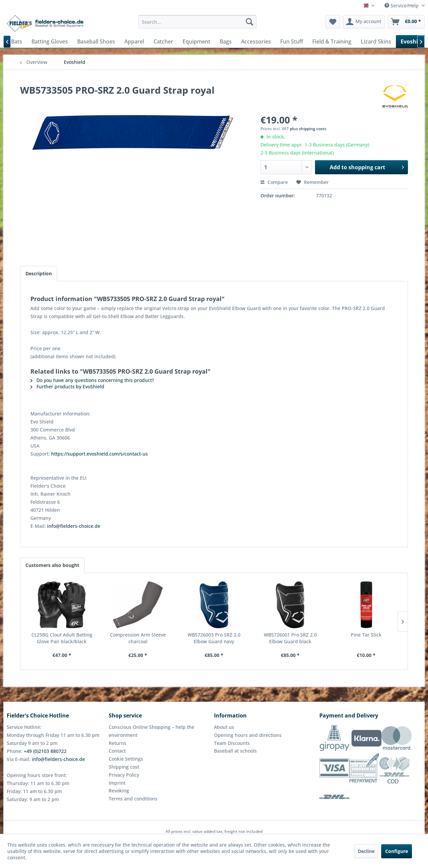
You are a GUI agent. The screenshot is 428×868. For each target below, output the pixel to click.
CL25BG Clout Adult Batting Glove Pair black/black (62, 638)
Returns (118, 743)
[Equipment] (196, 41)
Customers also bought (52, 565)
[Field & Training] (332, 41)
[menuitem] (197, 22)
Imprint (117, 783)
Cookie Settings (126, 759)
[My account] (364, 22)
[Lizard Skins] (376, 41)
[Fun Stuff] (292, 41)
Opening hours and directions (248, 735)
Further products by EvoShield (67, 387)
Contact (117, 751)
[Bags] (226, 41)
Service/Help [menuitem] (402, 6)
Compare (274, 182)
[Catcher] (163, 41)
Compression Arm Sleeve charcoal (138, 638)
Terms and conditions (133, 799)
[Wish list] (333, 22)
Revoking (119, 791)
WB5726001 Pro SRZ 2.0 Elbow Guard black (290, 638)
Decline (366, 851)
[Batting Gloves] (50, 41)
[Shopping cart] (406, 22)
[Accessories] (256, 41)
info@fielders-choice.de (74, 526)
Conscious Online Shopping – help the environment (151, 731)
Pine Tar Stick (366, 635)
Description (39, 273)
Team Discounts (232, 743)
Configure (397, 851)
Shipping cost (124, 767)
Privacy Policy (124, 775)
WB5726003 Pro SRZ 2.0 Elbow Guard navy (214, 638)
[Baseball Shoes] (96, 41)
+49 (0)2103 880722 (45, 751)
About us (224, 727)
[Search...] (197, 22)
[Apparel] (134, 41)
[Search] (249, 22)
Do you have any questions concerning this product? (92, 380)
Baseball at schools (235, 751)
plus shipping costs (308, 129)
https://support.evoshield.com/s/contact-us (99, 454)
